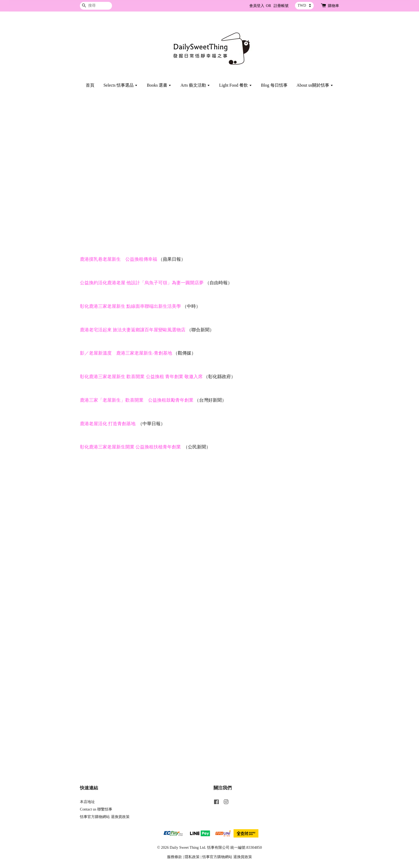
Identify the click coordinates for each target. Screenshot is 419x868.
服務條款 (174, 857)
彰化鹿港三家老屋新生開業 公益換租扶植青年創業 (130, 447)
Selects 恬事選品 (121, 85)
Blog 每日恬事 (274, 85)
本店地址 (87, 802)
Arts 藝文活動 (195, 85)
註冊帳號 (281, 6)
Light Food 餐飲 (236, 85)
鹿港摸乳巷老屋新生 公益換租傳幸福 (119, 259)
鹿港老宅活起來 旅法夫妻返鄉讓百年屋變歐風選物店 (133, 330)
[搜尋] (96, 6)
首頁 (90, 85)
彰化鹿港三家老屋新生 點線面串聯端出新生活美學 (130, 306)
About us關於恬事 (315, 85)
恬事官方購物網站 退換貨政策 (105, 817)
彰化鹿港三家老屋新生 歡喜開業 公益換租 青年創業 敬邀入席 (141, 377)
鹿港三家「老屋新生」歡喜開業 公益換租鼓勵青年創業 (137, 400)
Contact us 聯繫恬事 (96, 809)
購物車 (333, 6)
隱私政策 (192, 857)
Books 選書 (159, 85)
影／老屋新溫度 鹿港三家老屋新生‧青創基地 (126, 353)
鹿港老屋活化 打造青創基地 (108, 424)
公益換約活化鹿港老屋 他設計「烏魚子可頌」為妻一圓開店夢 (142, 283)
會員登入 (257, 6)
